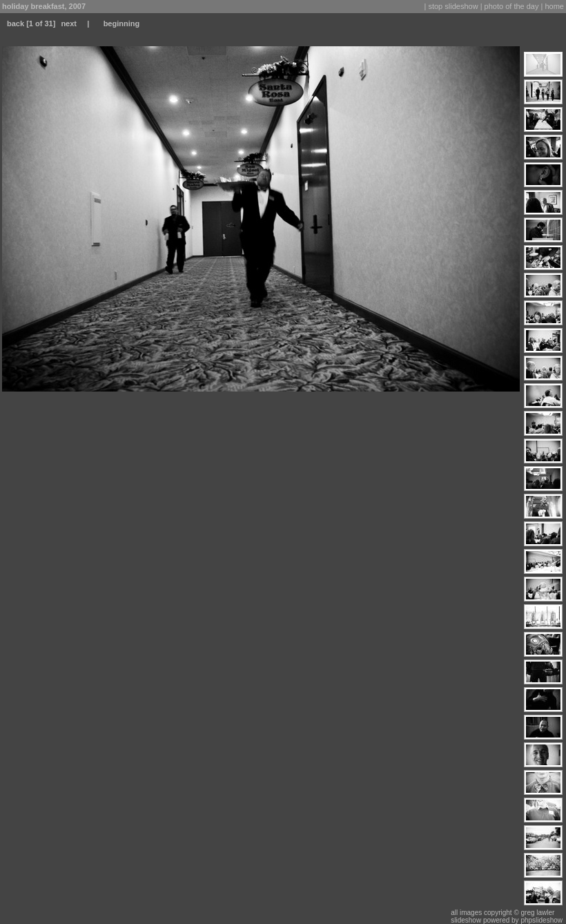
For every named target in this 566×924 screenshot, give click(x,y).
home (554, 6)
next (69, 23)
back (16, 23)
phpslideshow (541, 920)
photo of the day (512, 6)
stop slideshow (453, 6)
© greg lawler (534, 913)
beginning (122, 23)
